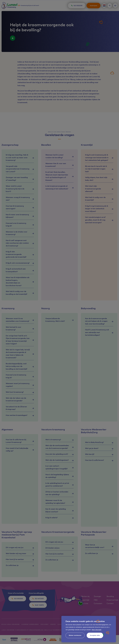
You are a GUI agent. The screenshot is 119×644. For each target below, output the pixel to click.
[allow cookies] (95, 635)
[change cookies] (75, 635)
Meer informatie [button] (96, 630)
